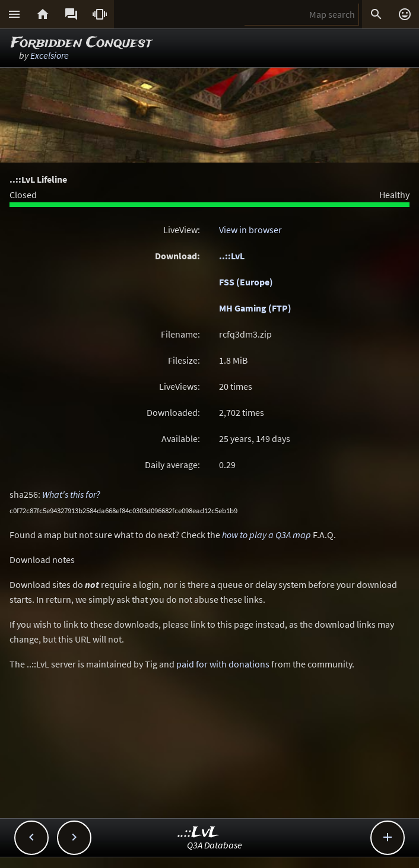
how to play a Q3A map (266, 535)
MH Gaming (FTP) (255, 308)
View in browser (250, 230)
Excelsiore (50, 55)
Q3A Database (215, 845)
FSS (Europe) (246, 282)
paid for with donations (223, 664)
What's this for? (71, 494)
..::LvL (232, 256)
